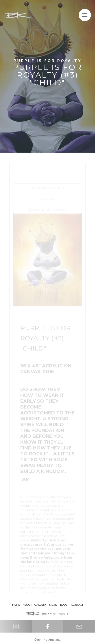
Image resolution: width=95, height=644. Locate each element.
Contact (77, 605)
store (53, 605)
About (27, 605)
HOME (16, 605)
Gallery (41, 605)
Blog (64, 605)
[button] (85, 15)
